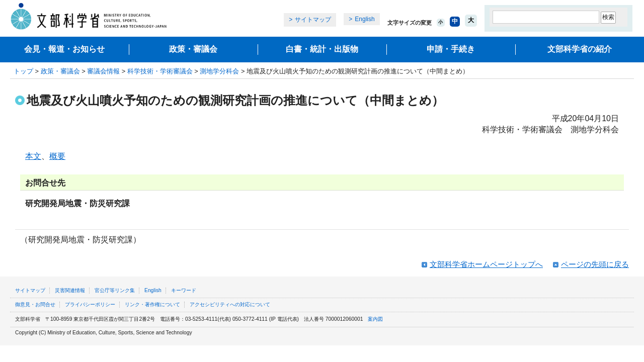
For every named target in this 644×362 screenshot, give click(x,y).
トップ (23, 71)
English (365, 19)
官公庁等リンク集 (115, 290)
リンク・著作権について (152, 304)
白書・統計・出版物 (322, 49)
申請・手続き (451, 49)
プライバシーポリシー (90, 304)
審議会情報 (103, 71)
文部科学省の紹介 (580, 49)
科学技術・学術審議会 (160, 71)
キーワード (184, 290)
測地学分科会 (219, 71)
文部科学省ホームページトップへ (486, 264)
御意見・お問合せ (35, 304)
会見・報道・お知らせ (64, 49)
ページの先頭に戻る (595, 264)
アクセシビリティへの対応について (230, 304)
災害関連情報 (70, 290)
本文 (33, 156)
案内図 (375, 319)
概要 (57, 156)
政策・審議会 (193, 49)
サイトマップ (313, 20)
